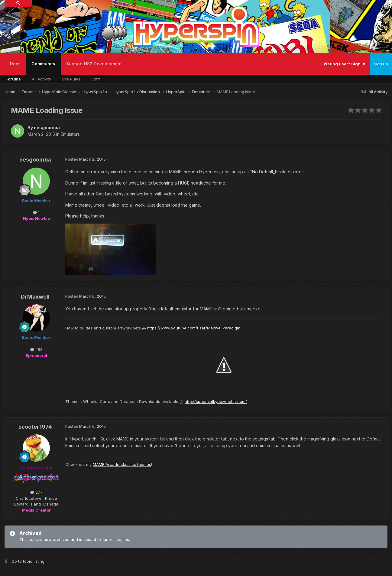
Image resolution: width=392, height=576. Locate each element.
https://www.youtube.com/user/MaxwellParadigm (194, 328)
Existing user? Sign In (343, 64)
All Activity (41, 79)
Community (43, 68)
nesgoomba (47, 128)
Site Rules (71, 79)
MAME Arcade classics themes (122, 464)
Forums (13, 79)
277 (36, 492)
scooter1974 (35, 427)
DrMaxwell (35, 297)
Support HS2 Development (94, 64)
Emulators (70, 134)
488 (36, 349)
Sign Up (381, 64)
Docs (15, 64)
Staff (96, 79)
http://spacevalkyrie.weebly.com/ (216, 401)
